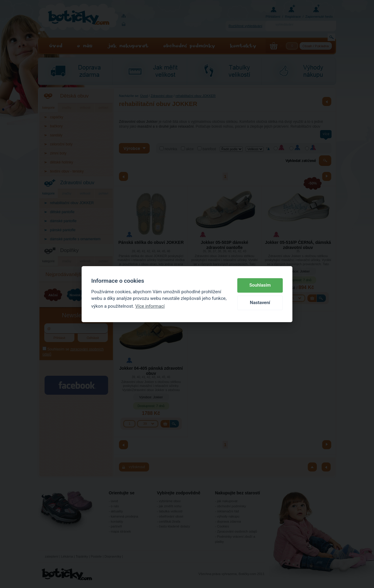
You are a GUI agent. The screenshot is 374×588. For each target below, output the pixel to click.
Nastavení (260, 303)
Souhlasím (260, 285)
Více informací (150, 306)
